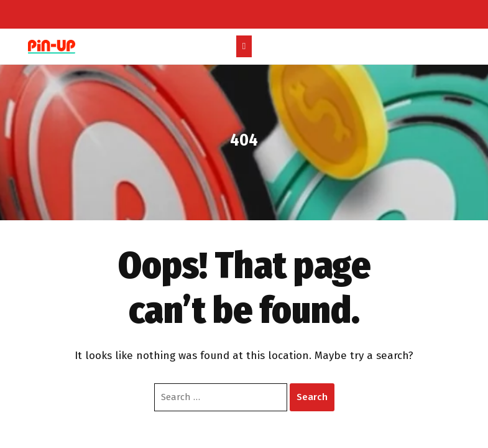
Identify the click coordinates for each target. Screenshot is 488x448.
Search (312, 397)
